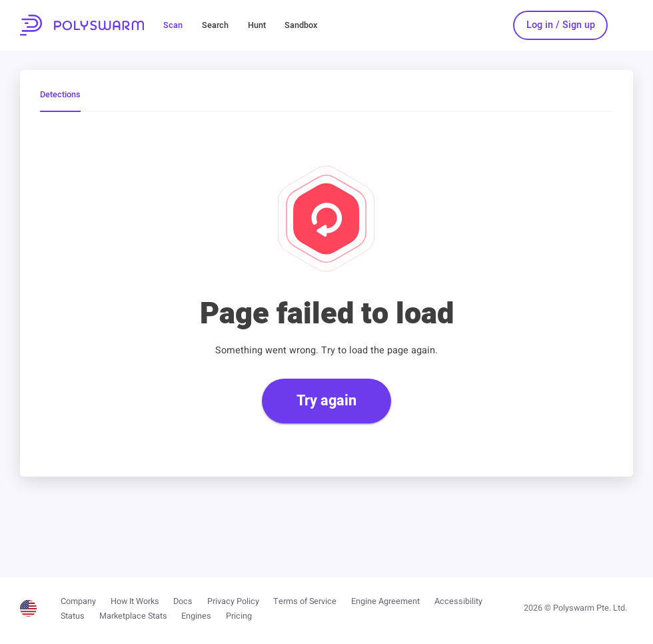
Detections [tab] (60, 95)
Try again (326, 401)
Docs (183, 601)
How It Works (135, 601)
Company (78, 601)
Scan (173, 25)
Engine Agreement (385, 601)
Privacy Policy (233, 601)
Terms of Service (305, 601)
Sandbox (301, 25)
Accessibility (458, 601)
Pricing (239, 616)
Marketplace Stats (133, 616)
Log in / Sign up (561, 25)
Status (73, 616)
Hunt (257, 25)
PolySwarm (82, 25)
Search (215, 25)
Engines (196, 616)
